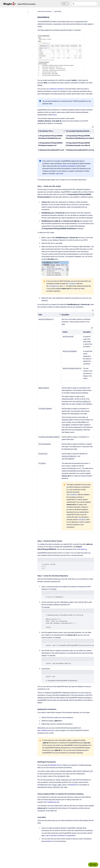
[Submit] (73, 4)
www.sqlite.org (82, 549)
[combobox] (84, 4)
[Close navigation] (28, 12)
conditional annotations (57, 89)
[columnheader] (51, 131)
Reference (73, 785)
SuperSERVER (58, 11)
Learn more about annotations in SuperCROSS (60, 836)
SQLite (54, 115)
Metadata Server (56, 765)
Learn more (59, 174)
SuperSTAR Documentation (27, 4)
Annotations (48, 841)
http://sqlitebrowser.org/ (45, 730)
